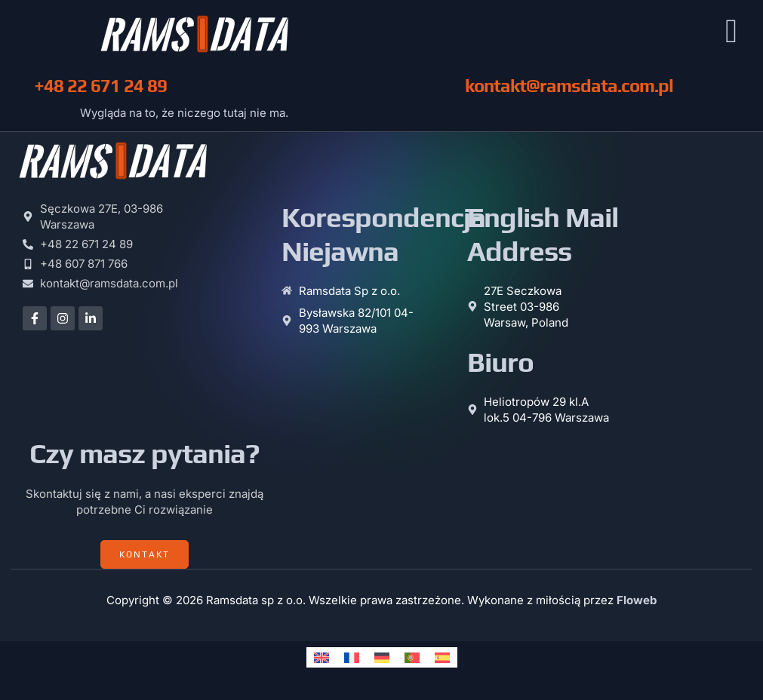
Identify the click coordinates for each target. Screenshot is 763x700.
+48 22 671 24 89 (100, 89)
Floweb (637, 604)
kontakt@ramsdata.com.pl (569, 89)
